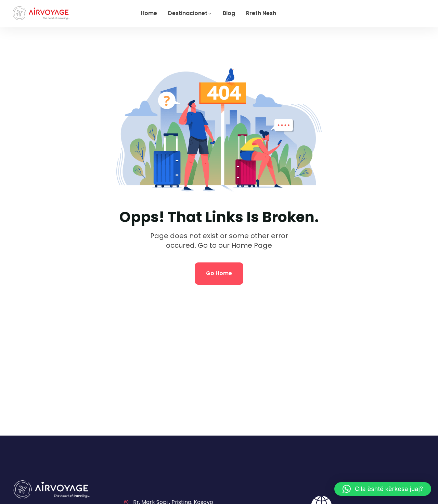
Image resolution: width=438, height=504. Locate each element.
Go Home (219, 273)
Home (149, 13)
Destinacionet (188, 13)
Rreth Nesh (261, 13)
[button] (383, 489)
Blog (229, 13)
